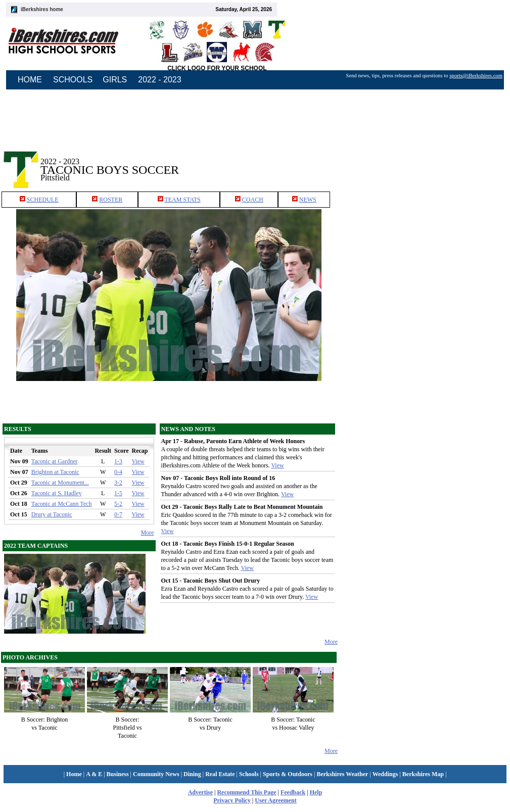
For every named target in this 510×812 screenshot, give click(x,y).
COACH (253, 200)
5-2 (118, 504)
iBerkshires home (42, 9)
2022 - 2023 (159, 80)
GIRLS (115, 80)
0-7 (118, 514)
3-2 (118, 483)
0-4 (118, 472)
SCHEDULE (43, 200)
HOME (30, 80)
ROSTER (111, 200)
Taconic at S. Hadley (57, 493)
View (138, 461)
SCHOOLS (73, 80)
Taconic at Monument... (60, 483)
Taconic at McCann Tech (62, 504)
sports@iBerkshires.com (476, 76)
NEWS (308, 200)
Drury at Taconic (52, 514)
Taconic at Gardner (55, 461)
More (148, 533)
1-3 (118, 461)
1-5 (118, 493)
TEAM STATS (182, 200)
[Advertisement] (424, 161)
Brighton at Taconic (55, 472)
